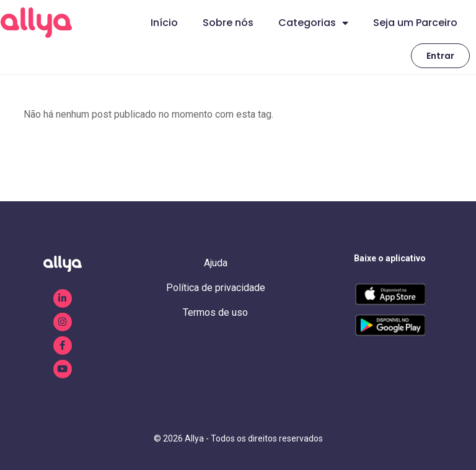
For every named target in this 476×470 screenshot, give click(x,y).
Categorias (313, 23)
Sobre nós (228, 23)
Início (164, 23)
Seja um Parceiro (415, 23)
